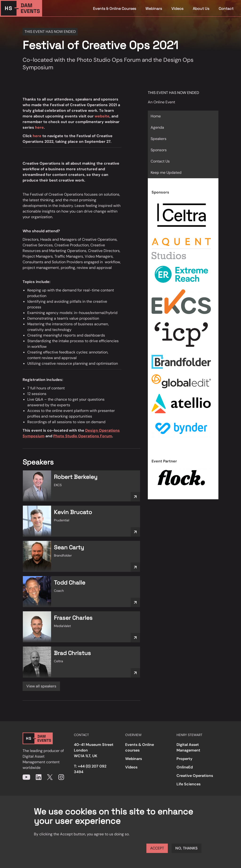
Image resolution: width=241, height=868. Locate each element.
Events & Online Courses (114, 9)
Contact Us (160, 161)
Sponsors (159, 150)
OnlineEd (185, 767)
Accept (157, 848)
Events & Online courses (140, 747)
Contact (226, 9)
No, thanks (187, 848)
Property (184, 759)
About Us (201, 9)
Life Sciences (189, 784)
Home (156, 116)
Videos (177, 9)
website (102, 116)
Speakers (159, 139)
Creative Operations (195, 776)
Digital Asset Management (188, 747)
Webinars (154, 9)
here (39, 127)
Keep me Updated (166, 172)
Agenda (157, 127)
